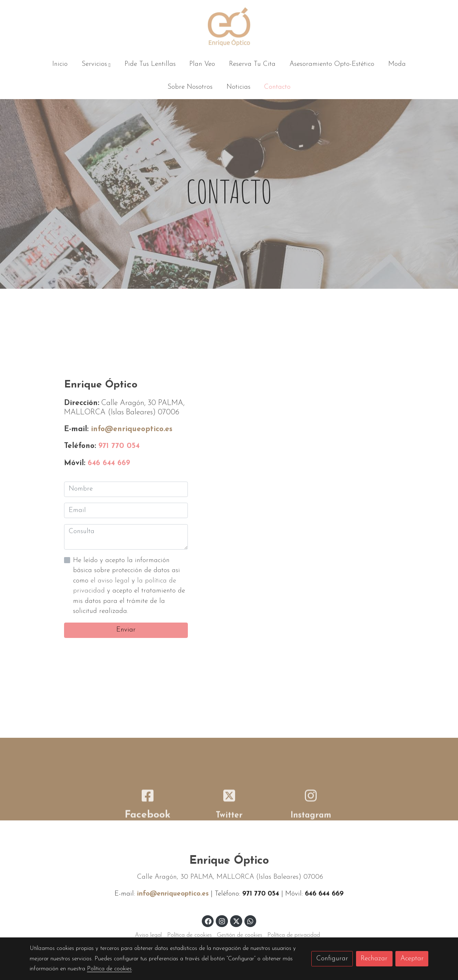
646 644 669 (109, 463)
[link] (229, 27)
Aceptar (412, 959)
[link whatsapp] (250, 921)
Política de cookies (189, 935)
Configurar (332, 959)
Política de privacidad (294, 935)
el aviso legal (111, 581)
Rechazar (374, 959)
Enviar (126, 630)
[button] (96, 65)
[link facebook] (208, 921)
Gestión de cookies (240, 935)
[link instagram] (222, 921)
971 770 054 (119, 446)
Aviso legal (148, 935)
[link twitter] (237, 921)
